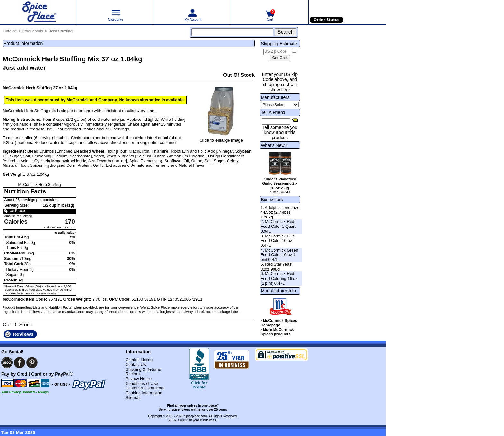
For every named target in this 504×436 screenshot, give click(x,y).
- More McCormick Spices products (277, 332)
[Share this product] (295, 120)
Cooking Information (144, 393)
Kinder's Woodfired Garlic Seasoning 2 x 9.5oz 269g (280, 183)
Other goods (32, 31)
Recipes (133, 374)
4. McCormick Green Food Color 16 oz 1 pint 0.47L (279, 255)
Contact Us (135, 365)
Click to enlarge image (221, 140)
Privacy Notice (139, 379)
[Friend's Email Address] (276, 121)
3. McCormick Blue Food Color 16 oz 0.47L (278, 241)
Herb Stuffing (60, 31)
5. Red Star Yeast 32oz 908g (276, 267)
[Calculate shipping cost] (280, 58)
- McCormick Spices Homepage (279, 323)
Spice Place (14, 211)
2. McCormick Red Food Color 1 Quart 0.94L (278, 226)
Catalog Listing (139, 360)
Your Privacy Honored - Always (25, 392)
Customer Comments (145, 388)
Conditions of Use (142, 383)
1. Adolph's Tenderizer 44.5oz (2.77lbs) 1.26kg (280, 212)
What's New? (274, 145)
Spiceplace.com (196, 416)
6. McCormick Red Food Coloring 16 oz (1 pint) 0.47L (279, 278)
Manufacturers (275, 97)
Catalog (10, 31)
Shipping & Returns (143, 369)
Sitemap (133, 398)
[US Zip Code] (277, 52)
